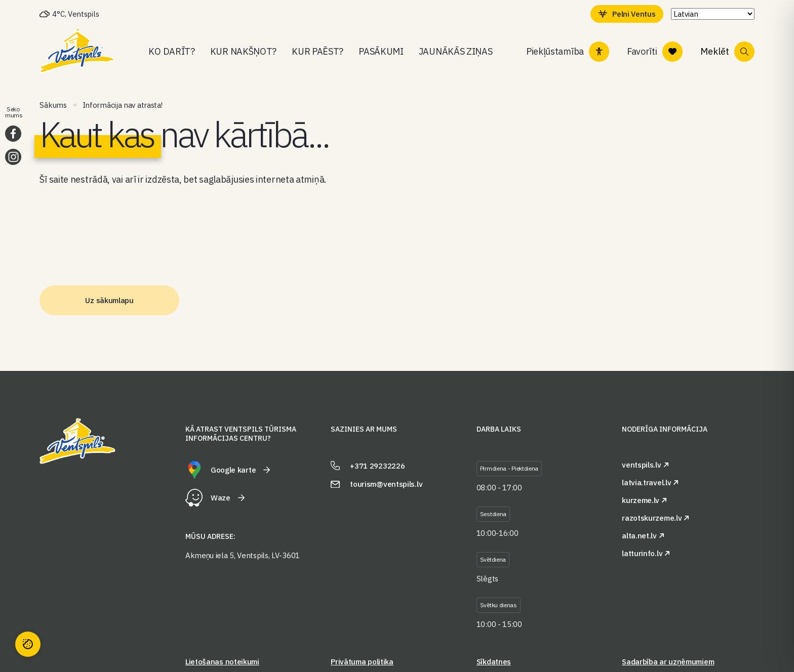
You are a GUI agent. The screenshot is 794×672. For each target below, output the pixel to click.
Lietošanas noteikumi (222, 662)
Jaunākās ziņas (456, 51)
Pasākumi (381, 51)
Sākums (53, 105)
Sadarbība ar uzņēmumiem (668, 662)
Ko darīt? (171, 51)
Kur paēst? (317, 51)
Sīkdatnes (494, 662)
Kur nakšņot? (243, 51)
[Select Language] (713, 14)
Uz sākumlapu (109, 300)
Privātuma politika (362, 662)
